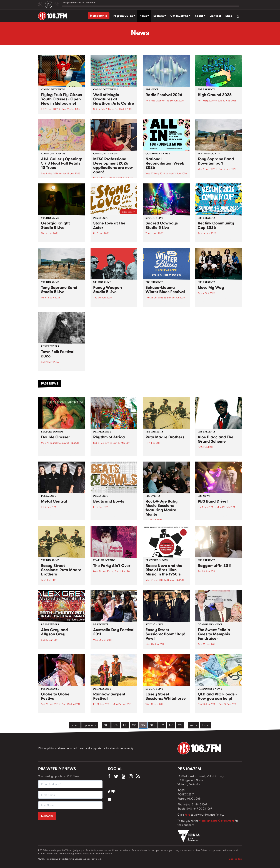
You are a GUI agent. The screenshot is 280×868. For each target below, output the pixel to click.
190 (171, 725)
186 (134, 725)
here (187, 815)
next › (193, 725)
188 (152, 725)
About (200, 16)
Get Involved (180, 16)
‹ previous (90, 725)
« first (75, 725)
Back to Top (235, 859)
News (144, 16)
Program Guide (123, 16)
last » (205, 725)
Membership (99, 16)
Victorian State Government (217, 821)
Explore (160, 16)
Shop (229, 16)
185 (125, 725)
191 (180, 725)
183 (106, 725)
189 (162, 725)
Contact (215, 16)
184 (116, 725)
